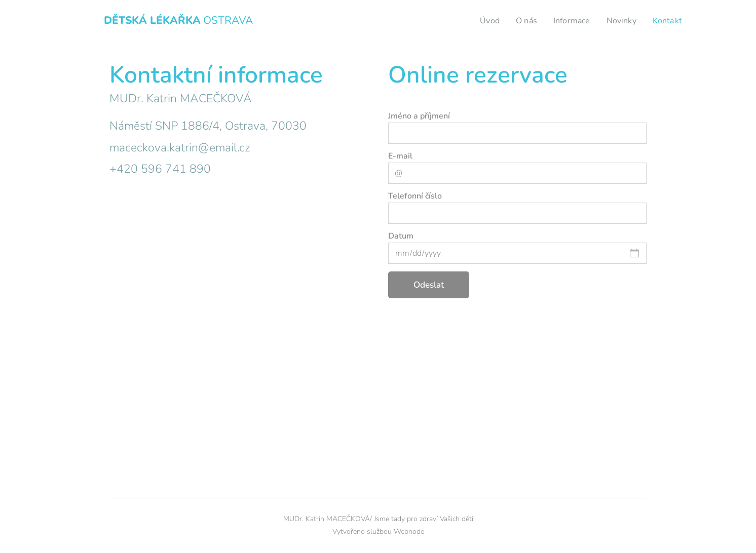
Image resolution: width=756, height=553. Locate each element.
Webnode (409, 531)
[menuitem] (483, 21)
